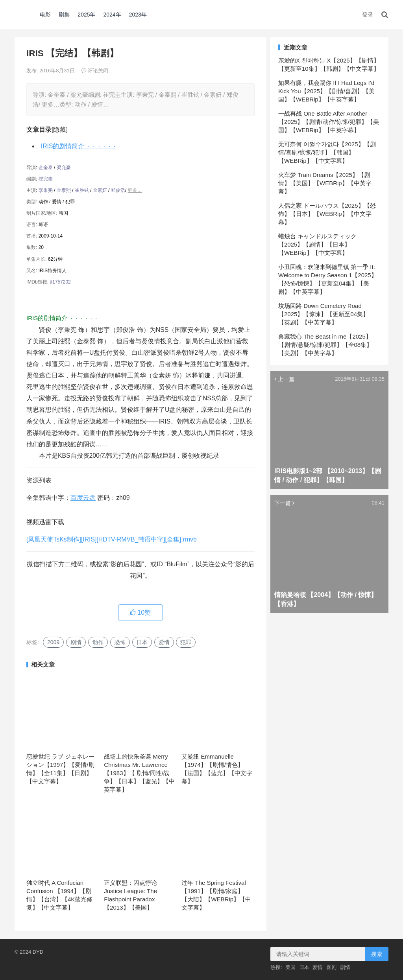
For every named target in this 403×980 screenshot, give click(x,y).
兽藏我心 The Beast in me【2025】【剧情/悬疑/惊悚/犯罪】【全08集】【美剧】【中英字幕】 (325, 345)
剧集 (64, 15)
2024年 (112, 15)
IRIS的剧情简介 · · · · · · (78, 146)
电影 (45, 15)
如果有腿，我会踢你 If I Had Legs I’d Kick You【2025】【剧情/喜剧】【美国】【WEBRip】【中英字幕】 (326, 91)
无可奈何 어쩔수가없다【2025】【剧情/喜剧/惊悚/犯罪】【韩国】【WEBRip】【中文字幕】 (327, 152)
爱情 (164, 642)
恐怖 (120, 642)
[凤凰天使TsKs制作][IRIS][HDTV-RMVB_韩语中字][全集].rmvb (112, 539)
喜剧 (331, 967)
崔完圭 (46, 179)
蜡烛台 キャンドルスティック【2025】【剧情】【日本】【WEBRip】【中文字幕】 (317, 244)
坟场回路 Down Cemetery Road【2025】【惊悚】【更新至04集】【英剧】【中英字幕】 (324, 314)
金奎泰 (46, 168)
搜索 (377, 954)
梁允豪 (64, 168)
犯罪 (186, 642)
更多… (135, 190)
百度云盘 (83, 498)
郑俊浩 (118, 190)
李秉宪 (46, 190)
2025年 (86, 15)
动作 (98, 642)
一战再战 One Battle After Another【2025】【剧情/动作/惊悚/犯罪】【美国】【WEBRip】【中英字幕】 (329, 122)
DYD (23, 15)
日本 (142, 642)
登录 (368, 15)
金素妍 (100, 190)
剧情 (76, 642)
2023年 (138, 15)
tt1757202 (60, 282)
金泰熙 (64, 190)
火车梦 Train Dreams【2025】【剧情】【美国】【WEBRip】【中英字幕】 (325, 183)
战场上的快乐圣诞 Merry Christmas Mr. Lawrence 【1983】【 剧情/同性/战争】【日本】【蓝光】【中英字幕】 (139, 773)
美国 (290, 967)
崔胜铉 (82, 190)
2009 (53, 642)
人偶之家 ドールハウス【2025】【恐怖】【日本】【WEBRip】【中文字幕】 (327, 214)
